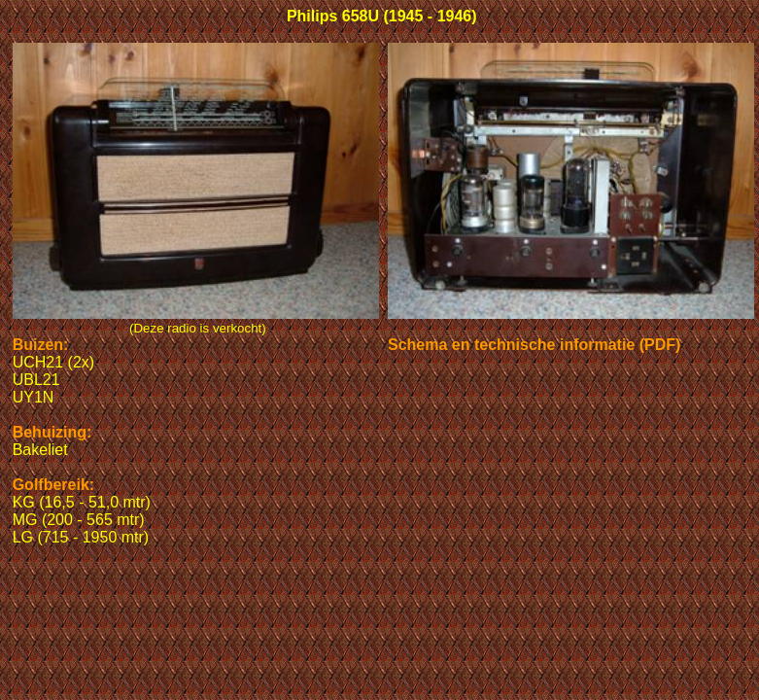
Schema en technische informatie (511, 345)
